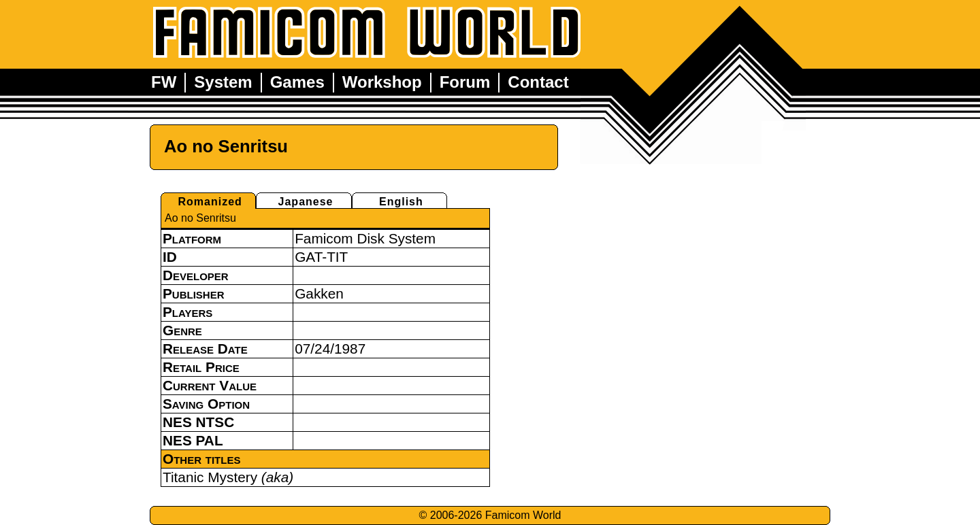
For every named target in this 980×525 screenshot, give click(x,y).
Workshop (382, 82)
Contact (538, 82)
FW (164, 82)
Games (297, 82)
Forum (465, 82)
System (223, 82)
